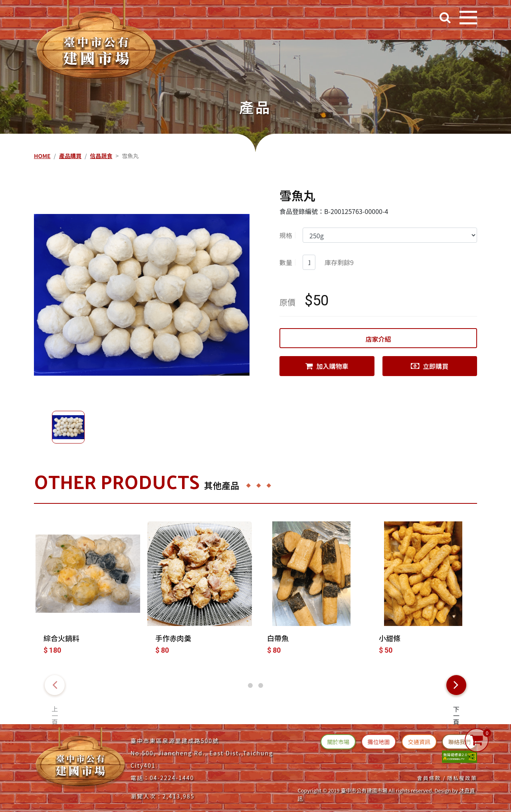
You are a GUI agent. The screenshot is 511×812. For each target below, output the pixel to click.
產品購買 (70, 156)
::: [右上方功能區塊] (10, 14)
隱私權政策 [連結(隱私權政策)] (462, 778)
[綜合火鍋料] (88, 592)
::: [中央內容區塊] (37, 145)
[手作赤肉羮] (200, 592)
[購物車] (477, 740)
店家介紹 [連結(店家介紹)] (378, 339)
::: (10, 741)
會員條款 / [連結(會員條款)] (431, 778)
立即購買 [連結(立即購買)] (430, 366)
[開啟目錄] (468, 18)
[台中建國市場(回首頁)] (96, 42)
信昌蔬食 (101, 156)
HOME (42, 156)
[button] (250, 685)
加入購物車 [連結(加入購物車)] (327, 366)
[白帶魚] (311, 592)
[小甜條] (423, 592)
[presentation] (55, 685)
